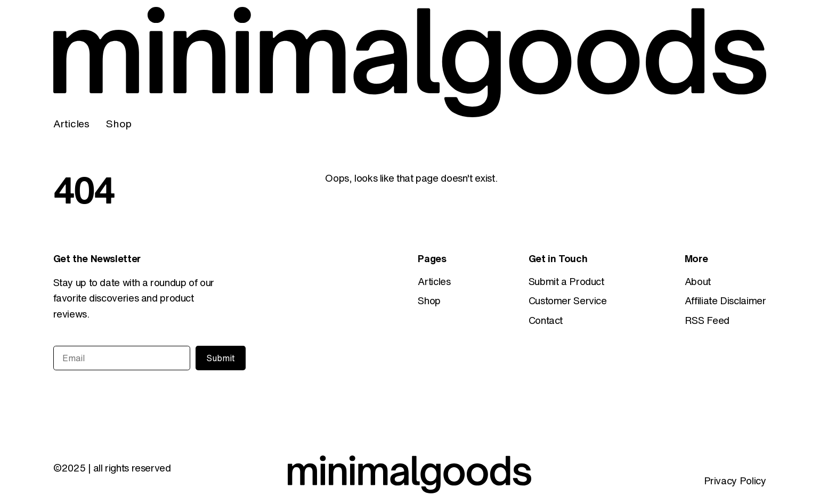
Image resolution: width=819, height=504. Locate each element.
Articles (71, 123)
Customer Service (568, 300)
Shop (119, 123)
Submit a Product (566, 281)
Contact (546, 320)
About (698, 281)
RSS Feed (707, 320)
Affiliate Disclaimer (725, 300)
